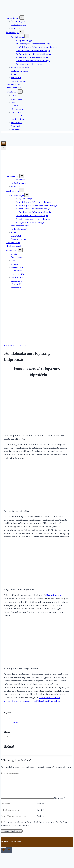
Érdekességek (12, 33)
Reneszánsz (16, 99)
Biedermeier (17, 123)
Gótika (14, 96)
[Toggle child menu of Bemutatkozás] (22, 17)
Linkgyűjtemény (18, 81)
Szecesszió (16, 129)
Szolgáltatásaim (19, 25)
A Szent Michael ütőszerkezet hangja (33, 51)
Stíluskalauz (12, 92)
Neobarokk (16, 126)
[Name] (19, 804)
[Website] (19, 816)
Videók (14, 74)
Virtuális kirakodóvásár (15, 345)
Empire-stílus (17, 119)
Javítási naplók (13, 84)
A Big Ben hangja (24, 40)
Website (41, 816)
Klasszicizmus (18, 109)
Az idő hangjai (18, 37)
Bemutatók (16, 78)
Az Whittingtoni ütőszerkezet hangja (33, 44)
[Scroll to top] (4, 851)
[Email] (19, 810)
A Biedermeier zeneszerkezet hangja (33, 61)
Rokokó (15, 106)
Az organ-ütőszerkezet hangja (30, 64)
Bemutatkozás (13, 18)
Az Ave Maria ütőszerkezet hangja (32, 57)
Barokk (14, 102)
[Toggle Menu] (4, 144)
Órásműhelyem (18, 21)
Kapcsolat (16, 28)
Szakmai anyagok (19, 71)
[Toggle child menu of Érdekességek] (21, 32)
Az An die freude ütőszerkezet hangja (33, 54)
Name (41, 804)
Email (40, 810)
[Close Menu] (4, 148)
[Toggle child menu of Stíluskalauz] (20, 92)
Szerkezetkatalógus (20, 68)
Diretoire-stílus (18, 116)
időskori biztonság (54, 595)
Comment (60, 798)
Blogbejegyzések (14, 88)
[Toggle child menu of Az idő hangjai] (27, 36)
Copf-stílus (16, 112)
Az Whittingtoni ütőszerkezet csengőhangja (37, 47)
